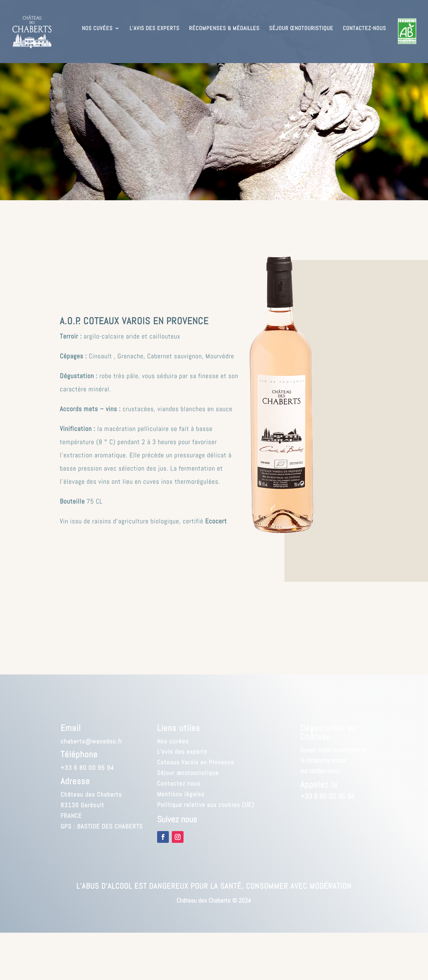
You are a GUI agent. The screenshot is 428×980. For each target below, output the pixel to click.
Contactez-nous (364, 29)
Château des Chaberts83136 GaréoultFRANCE (91, 805)
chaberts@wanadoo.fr (91, 741)
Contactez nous (179, 783)
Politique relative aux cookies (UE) (206, 805)
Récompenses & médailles (224, 29)
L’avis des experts (155, 29)
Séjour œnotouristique (301, 29)
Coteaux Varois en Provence (196, 762)
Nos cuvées (97, 29)
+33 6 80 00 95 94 (87, 768)
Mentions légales (181, 794)
